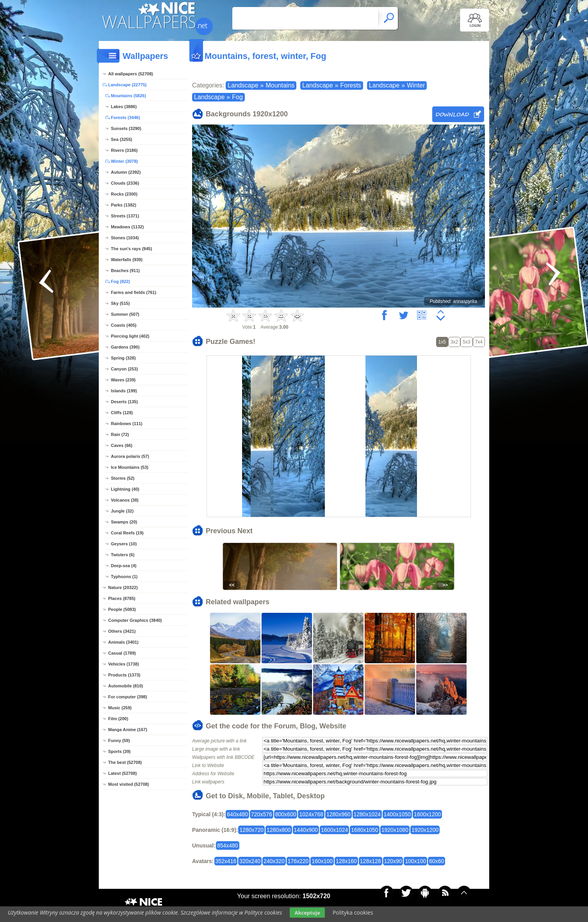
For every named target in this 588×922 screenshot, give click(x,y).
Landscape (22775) (127, 85)
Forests (351, 85)
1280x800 (279, 830)
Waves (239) (123, 380)
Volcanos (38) (125, 500)
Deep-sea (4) (124, 566)
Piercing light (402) (130, 336)
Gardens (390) (125, 347)
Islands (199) (124, 391)
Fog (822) (120, 281)
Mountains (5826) (128, 96)
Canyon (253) (124, 369)
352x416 (226, 861)
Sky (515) (120, 303)
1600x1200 (427, 814)
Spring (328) (123, 358)
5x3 (466, 342)
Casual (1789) (122, 653)
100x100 (415, 861)
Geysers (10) (124, 544)
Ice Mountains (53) (130, 467)
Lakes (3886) (124, 107)
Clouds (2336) (125, 183)
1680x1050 (364, 830)
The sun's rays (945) (131, 249)
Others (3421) (122, 631)
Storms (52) (123, 478)
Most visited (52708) (129, 784)
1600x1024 (334, 830)
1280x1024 (367, 814)
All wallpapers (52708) (131, 74)
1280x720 (251, 830)
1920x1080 (395, 830)
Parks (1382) (124, 205)
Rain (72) (120, 434)
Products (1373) (124, 675)
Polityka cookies (353, 912)
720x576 (262, 814)
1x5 (442, 342)
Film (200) (118, 719)
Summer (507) (125, 314)
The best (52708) (125, 762)
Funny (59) (119, 740)
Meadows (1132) (127, 227)
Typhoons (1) (124, 577)
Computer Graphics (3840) (135, 620)
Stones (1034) (125, 238)
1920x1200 (425, 830)
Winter (416, 85)
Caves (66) (122, 445)
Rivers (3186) (124, 150)
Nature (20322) (123, 587)
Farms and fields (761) (134, 292)
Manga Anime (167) (128, 730)
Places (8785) (122, 598)
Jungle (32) (122, 511)
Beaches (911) (125, 271)
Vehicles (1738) (124, 664)
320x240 (250, 861)
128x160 (346, 861)
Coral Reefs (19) (127, 533)
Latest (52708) (122, 773)
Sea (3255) (121, 139)
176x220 (298, 861)
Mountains (280, 85)
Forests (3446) (126, 117)
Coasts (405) (124, 325)
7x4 (479, 342)
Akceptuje (307, 913)
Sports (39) (119, 751)
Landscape (243, 85)
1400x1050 (397, 814)
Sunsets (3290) (126, 128)
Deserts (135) (124, 402)
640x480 (237, 814)
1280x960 (339, 814)
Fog (237, 97)
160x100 (322, 861)
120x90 (393, 861)
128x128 (371, 861)
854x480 (228, 845)
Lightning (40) (125, 489)
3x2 (454, 342)
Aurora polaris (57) (130, 456)
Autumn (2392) (126, 172)
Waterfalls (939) (127, 260)
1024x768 (311, 814)
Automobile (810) (126, 686)
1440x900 (306, 830)
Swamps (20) (124, 522)
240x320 (274, 861)
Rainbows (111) (127, 424)
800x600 (286, 814)
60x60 (437, 861)
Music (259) (120, 708)
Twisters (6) (123, 555)
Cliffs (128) (122, 413)
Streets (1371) (125, 216)
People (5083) (122, 609)
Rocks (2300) (124, 194)
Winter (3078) (124, 161)
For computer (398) (128, 697)
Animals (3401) (123, 642)
